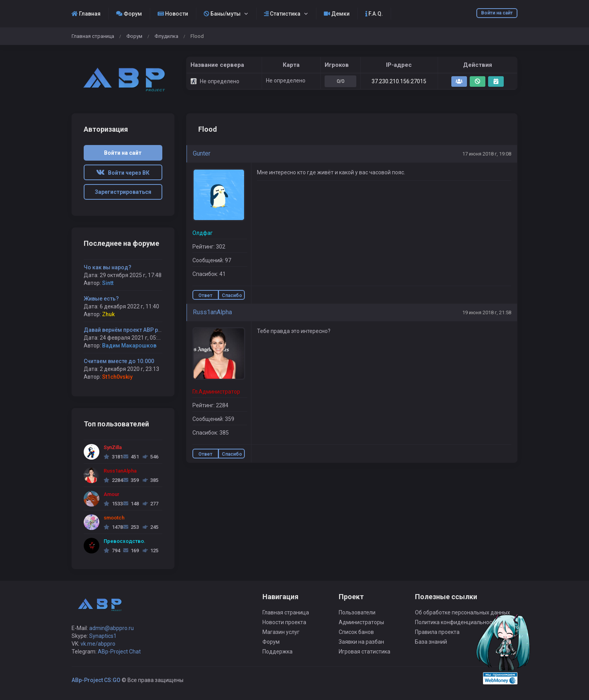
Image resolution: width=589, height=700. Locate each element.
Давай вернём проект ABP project (128, 330)
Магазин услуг (281, 632)
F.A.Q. (374, 14)
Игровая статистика (365, 652)
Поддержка (277, 652)
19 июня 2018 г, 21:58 (487, 312)
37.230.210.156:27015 (399, 81)
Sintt (108, 283)
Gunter (202, 153)
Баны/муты (222, 14)
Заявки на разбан (361, 642)
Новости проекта (284, 622)
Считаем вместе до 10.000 (119, 361)
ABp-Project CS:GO (96, 680)
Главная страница (93, 36)
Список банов (356, 632)
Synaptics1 (103, 636)
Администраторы (361, 622)
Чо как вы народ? (108, 267)
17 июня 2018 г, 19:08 (487, 154)
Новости (173, 14)
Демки (337, 14)
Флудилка (166, 36)
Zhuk (108, 314)
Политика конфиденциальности (456, 622)
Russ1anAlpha (212, 312)
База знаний (431, 642)
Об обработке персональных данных (462, 612)
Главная (86, 14)
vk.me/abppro (98, 644)
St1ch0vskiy (117, 377)
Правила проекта (437, 632)
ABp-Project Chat (119, 652)
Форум (129, 14)
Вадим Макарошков (129, 346)
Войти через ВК (123, 173)
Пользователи (357, 612)
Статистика (282, 14)
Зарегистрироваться (123, 192)
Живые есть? (101, 299)
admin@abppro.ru (111, 628)
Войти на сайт (497, 13)
